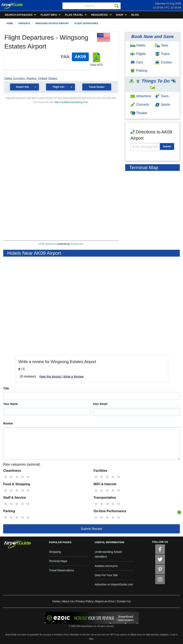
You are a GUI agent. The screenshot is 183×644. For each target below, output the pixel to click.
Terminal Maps (58, 561)
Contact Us (124, 601)
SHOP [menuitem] (120, 15)
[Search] (117, 6)
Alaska (31, 79)
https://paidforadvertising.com (71, 102)
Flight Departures (86, 23)
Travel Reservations (61, 570)
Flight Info (59, 87)
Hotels (138, 45)
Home (10, 23)
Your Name (11, 404)
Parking (139, 71)
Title (6, 388)
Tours (162, 96)
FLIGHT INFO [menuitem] (49, 15)
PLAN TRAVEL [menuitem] (74, 15)
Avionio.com (77, 244)
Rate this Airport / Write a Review (62, 376)
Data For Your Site (106, 575)
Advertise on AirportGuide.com (114, 584)
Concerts (140, 105)
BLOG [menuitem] (135, 15)
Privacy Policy (84, 601)
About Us (68, 601)
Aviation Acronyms (106, 566)
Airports (24, 23)
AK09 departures (48, 244)
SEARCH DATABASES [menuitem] (19, 15)
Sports (162, 105)
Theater (139, 113)
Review (8, 423)
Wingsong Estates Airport (52, 23)
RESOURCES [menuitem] (99, 15)
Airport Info (22, 87)
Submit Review (91, 529)
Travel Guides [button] (97, 87)
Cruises (163, 62)
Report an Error (105, 601)
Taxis (161, 45)
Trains (162, 54)
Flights (138, 54)
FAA (65, 57)
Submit (167, 147)
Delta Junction (15, 79)
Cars (137, 62)
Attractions (141, 96)
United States (48, 79)
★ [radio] (6, 477)
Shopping (55, 552)
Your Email (100, 404)
